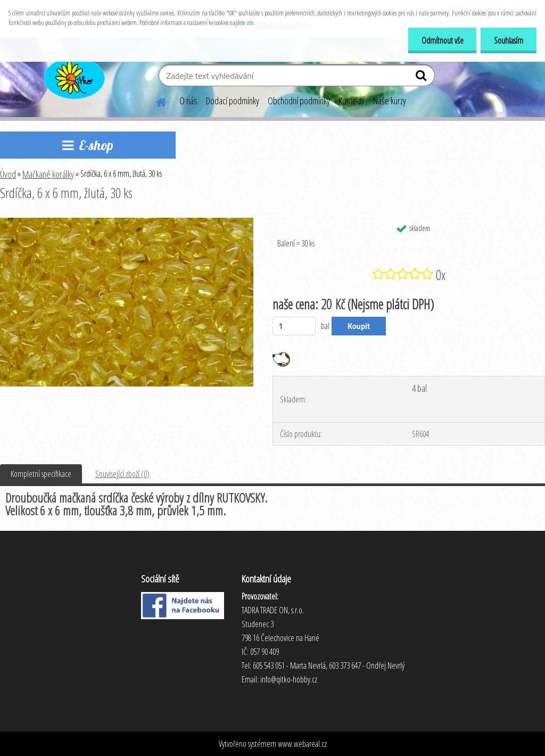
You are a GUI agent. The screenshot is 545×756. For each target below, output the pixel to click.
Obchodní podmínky (299, 101)
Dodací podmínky (233, 101)
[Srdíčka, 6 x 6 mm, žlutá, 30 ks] (127, 222)
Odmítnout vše (442, 40)
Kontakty (352, 101)
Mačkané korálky (48, 174)
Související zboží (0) (122, 474)
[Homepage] (155, 101)
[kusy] (294, 326)
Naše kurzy (390, 101)
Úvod (8, 174)
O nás (188, 101)
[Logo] (73, 77)
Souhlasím (509, 40)
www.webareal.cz (302, 744)
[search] (422, 78)
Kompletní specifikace (41, 474)
